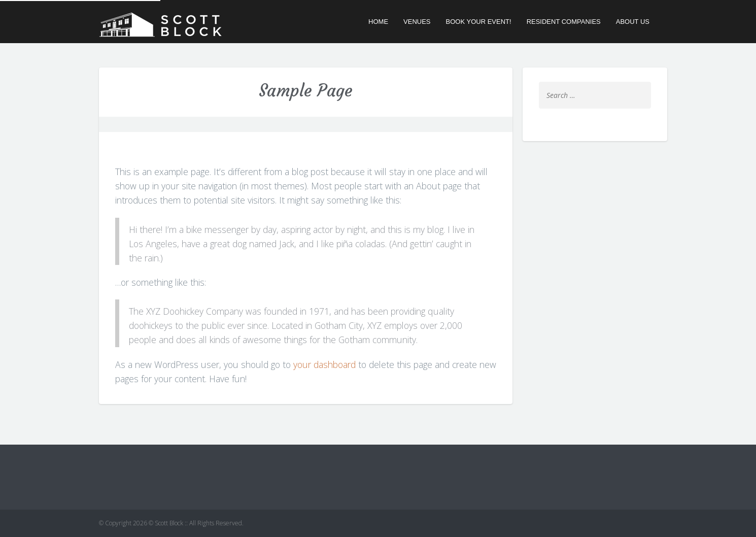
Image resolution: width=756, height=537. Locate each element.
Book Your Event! (479, 22)
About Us (633, 22)
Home (378, 22)
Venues (417, 22)
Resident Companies (564, 22)
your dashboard (324, 364)
